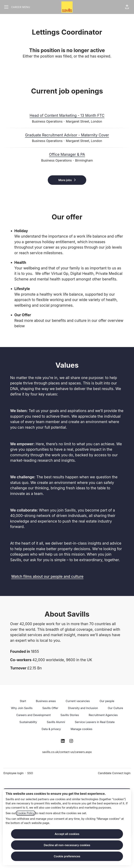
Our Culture (115, 708)
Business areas (46, 701)
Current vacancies (78, 701)
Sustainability (28, 722)
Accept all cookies (67, 834)
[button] (127, 7)
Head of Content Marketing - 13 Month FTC (67, 116)
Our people (107, 701)
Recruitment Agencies (103, 715)
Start (23, 701)
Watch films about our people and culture (47, 576)
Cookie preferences (67, 856)
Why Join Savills (22, 708)
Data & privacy (51, 729)
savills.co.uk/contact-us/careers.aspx (67, 752)
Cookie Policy (26, 813)
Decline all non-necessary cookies (67, 845)
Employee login (14, 773)
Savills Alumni (56, 722)
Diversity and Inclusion (83, 708)
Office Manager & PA (67, 155)
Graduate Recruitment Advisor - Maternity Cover (67, 135)
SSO (30, 773)
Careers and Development (33, 715)
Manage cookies (82, 729)
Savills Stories (70, 715)
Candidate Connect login (114, 773)
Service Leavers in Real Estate (95, 722)
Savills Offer (50, 708)
